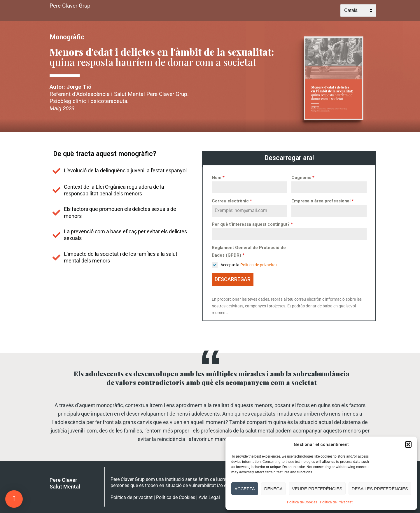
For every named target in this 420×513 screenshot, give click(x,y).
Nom (218, 178)
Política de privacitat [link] (259, 265)
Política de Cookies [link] (176, 497)
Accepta (245, 489)
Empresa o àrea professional (323, 201)
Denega (273, 489)
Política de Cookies (302, 502)
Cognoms (303, 178)
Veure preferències (317, 489)
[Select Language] (358, 10)
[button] (408, 444)
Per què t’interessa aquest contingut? (252, 224)
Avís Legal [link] (209, 497)
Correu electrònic (232, 201)
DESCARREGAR (233, 279)
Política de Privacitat (336, 502)
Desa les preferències (380, 489)
